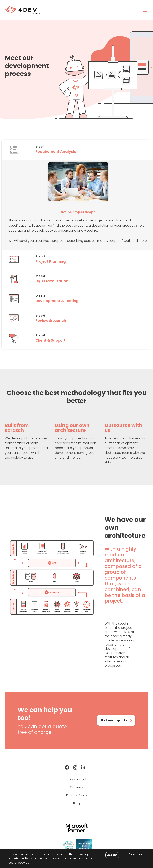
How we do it (76, 779)
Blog (76, 803)
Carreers (76, 787)
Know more (137, 854)
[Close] (112, 855)
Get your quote (114, 720)
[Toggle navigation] (145, 10)
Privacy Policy (77, 795)
